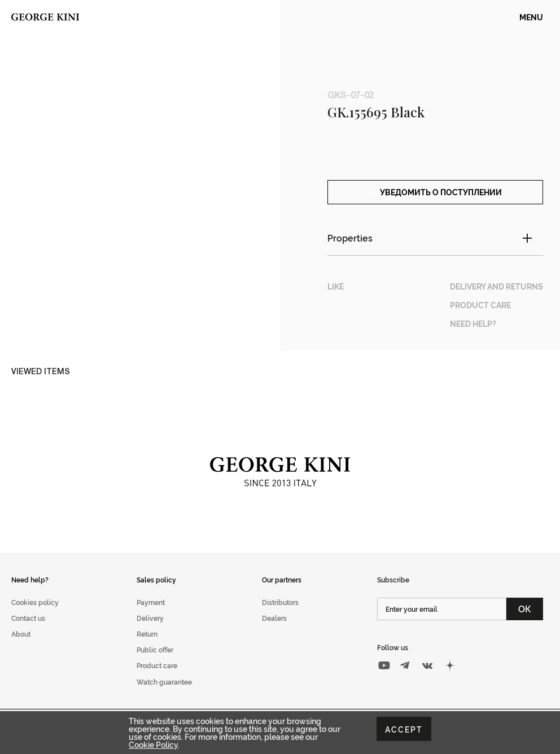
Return (147, 646)
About (21, 646)
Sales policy (156, 592)
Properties (350, 251)
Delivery (150, 631)
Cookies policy (35, 615)
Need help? (30, 592)
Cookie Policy (153, 744)
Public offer (155, 662)
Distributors (280, 615)
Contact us (28, 631)
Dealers (274, 631)
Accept (404, 729)
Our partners (282, 592)
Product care (157, 678)
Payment (151, 615)
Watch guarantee (164, 694)
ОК (525, 621)
